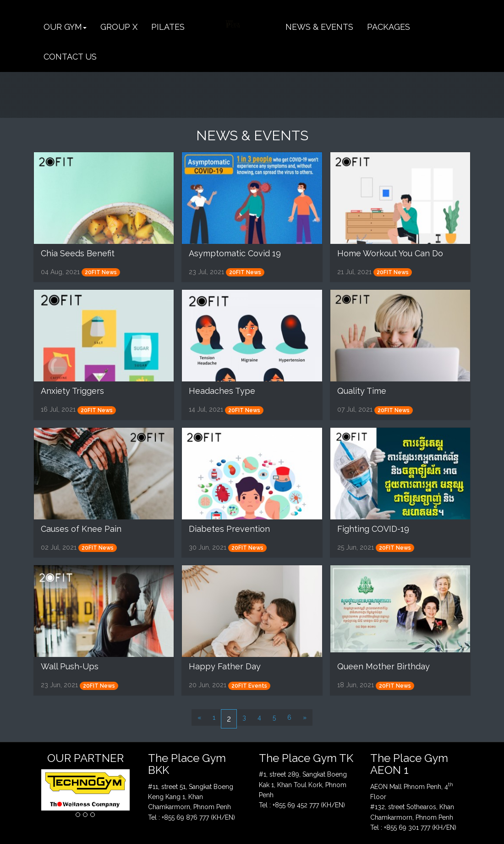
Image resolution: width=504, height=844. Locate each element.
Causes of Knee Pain (81, 529)
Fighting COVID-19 (373, 529)
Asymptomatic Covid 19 (235, 253)
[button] (65, 27)
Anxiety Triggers (72, 391)
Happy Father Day (225, 666)
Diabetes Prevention (229, 529)
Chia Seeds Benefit (78, 253)
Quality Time (362, 391)
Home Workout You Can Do (390, 253)
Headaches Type (222, 391)
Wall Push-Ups (70, 666)
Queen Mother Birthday (383, 666)
